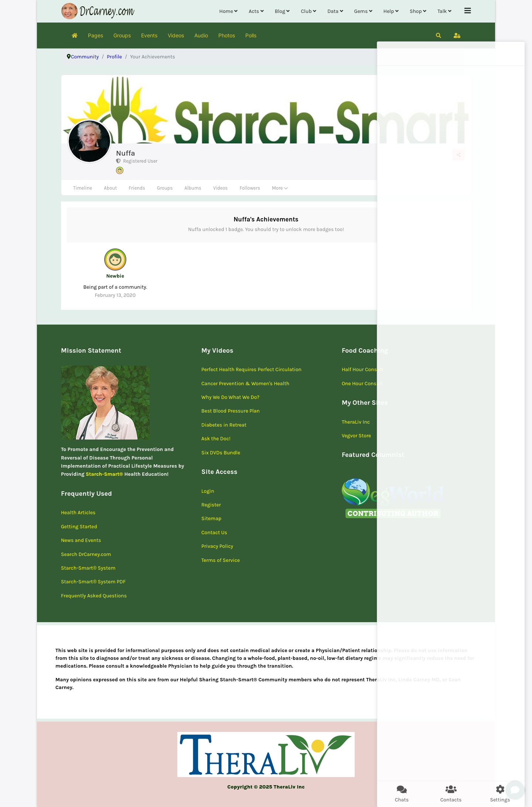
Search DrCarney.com (86, 554)
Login (208, 491)
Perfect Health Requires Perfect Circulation (251, 369)
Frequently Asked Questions (94, 596)
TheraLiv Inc (356, 422)
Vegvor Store (356, 436)
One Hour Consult (362, 384)
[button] (439, 35)
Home (226, 11)
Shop (416, 11)
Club (306, 11)
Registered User (137, 161)
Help (389, 11)
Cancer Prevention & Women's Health (245, 384)
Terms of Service (221, 560)
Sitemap (211, 518)
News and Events (81, 540)
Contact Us (214, 533)
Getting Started (79, 527)
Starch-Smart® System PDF (93, 582)
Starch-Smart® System (88, 568)
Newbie (115, 276)
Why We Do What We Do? (230, 397)
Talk (442, 11)
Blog (280, 11)
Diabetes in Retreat (224, 425)
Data (333, 11)
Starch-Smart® (104, 474)
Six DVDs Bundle (221, 453)
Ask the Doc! (216, 439)
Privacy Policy (217, 546)
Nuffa (126, 153)
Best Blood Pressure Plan (231, 411)
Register (211, 505)
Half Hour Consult (363, 369)
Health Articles (78, 513)
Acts (254, 11)
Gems (361, 11)
